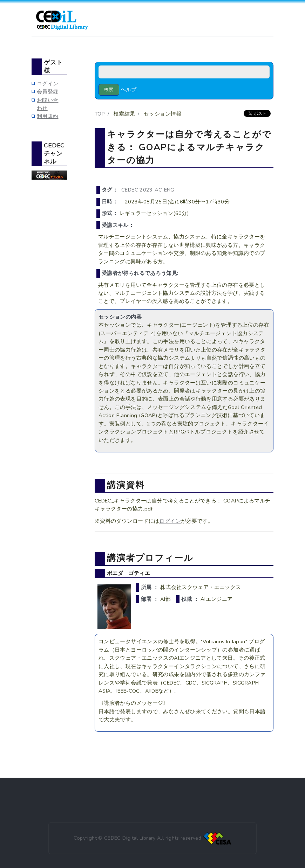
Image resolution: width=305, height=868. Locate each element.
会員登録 (48, 92)
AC (158, 190)
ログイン (170, 521)
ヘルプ (129, 90)
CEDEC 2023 (137, 190)
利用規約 (48, 116)
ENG (169, 190)
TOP (100, 114)
